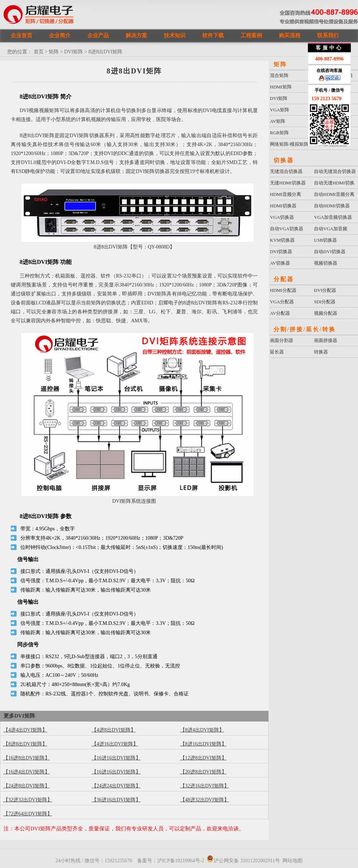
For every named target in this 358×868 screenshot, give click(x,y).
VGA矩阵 (280, 110)
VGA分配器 (282, 302)
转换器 (321, 352)
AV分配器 (280, 313)
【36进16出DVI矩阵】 (116, 800)
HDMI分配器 (283, 290)
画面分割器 (282, 340)
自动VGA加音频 (331, 229)
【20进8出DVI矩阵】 (203, 772)
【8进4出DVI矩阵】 (202, 730)
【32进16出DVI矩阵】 (205, 786)
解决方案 (136, 35)
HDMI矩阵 (281, 87)
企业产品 (98, 35)
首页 (39, 52)
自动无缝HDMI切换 (334, 183)
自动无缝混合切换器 (335, 171)
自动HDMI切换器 (332, 206)
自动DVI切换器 (330, 252)
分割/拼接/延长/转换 (305, 329)
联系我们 (328, 35)
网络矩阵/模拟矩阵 (289, 144)
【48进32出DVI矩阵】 (205, 800)
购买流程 (290, 35)
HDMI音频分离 (286, 194)
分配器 (284, 279)
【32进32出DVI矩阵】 (28, 800)
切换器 (284, 160)
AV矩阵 (278, 121)
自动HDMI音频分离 (334, 194)
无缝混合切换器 (286, 171)
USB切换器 (325, 240)
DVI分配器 (325, 290)
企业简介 (60, 35)
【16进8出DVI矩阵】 (26, 758)
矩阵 (54, 52)
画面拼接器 (326, 340)
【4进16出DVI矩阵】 (115, 744)
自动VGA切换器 (287, 229)
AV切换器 (280, 263)
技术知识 (175, 35)
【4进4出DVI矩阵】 (25, 730)
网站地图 (292, 861)
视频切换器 (326, 263)
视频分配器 (326, 313)
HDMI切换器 (283, 206)
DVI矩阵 (74, 52)
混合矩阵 (279, 75)
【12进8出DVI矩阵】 (203, 758)
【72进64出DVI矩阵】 (28, 814)
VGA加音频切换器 (333, 217)
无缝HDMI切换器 (288, 183)
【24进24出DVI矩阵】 (116, 786)
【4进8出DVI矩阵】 (114, 730)
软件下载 (213, 35)
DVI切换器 (281, 252)
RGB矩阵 (279, 133)
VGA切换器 (282, 217)
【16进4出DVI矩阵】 (26, 772)
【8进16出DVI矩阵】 (203, 744)
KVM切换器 (282, 240)
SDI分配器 (325, 302)
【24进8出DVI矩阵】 (26, 786)
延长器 (277, 352)
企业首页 (21, 35)
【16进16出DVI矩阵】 (116, 758)
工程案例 (251, 35)
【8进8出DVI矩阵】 (25, 744)
